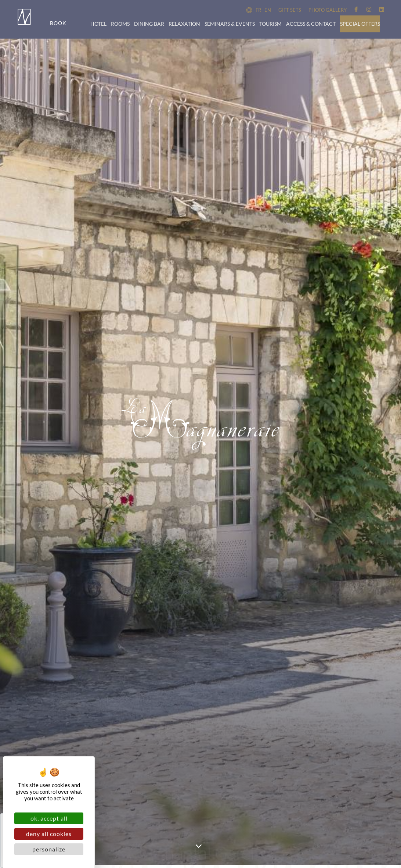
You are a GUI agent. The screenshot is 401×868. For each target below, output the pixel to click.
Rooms (120, 24)
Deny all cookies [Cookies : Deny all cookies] (49, 834)
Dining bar (149, 24)
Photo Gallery (328, 10)
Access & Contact (311, 24)
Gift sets (290, 10)
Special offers (360, 24)
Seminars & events (230, 24)
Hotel (98, 24)
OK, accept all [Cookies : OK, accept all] (49, 818)
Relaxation (184, 24)
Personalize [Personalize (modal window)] (49, 849)
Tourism (270, 24)
